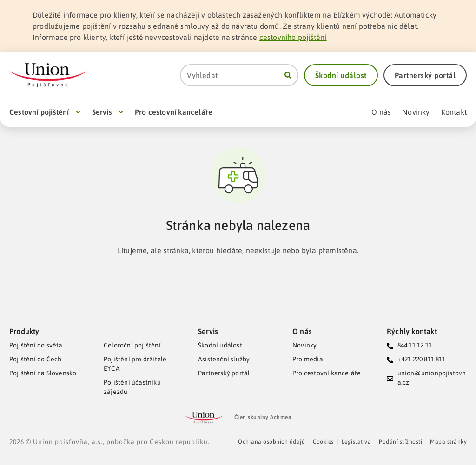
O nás (302, 331)
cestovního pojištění (293, 37)
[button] (341, 75)
